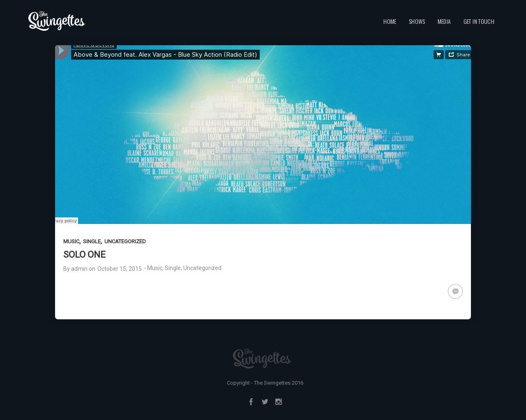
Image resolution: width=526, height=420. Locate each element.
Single (92, 241)
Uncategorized (125, 241)
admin (79, 269)
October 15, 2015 (120, 269)
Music (71, 241)
